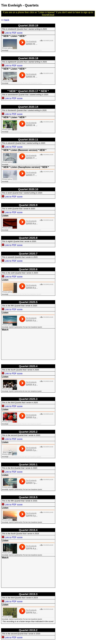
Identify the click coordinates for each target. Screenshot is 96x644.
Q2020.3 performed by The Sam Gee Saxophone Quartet (25, 424)
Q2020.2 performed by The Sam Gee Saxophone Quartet (25, 457)
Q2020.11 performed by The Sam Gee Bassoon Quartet (25, 165)
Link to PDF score (14, 33)
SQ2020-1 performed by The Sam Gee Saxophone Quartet (25, 489)
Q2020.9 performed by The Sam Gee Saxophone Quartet (25, 230)
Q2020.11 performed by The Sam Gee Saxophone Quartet (25, 182)
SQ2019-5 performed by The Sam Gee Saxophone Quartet (25, 522)
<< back (5, 20)
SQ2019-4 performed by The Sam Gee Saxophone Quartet (25, 555)
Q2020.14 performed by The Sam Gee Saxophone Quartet (25, 132)
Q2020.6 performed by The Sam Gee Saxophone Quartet (25, 294)
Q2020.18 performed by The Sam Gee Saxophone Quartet (25, 83)
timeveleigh (5, 50)
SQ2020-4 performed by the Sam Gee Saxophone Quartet (25, 391)
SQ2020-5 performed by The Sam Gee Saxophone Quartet (25, 327)
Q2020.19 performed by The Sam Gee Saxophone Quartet (25, 50)
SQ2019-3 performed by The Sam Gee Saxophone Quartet (25, 619)
